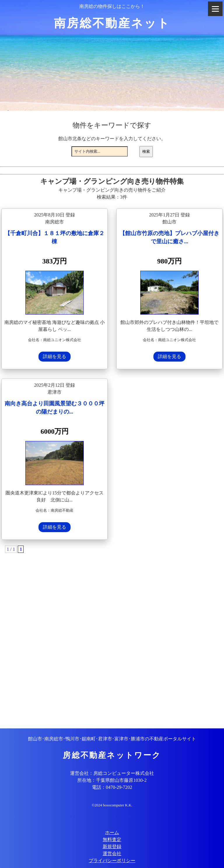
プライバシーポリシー (112, 861)
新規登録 (112, 847)
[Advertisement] (112, 633)
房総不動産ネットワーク (112, 755)
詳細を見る (55, 356)
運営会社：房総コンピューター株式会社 (112, 773)
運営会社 (112, 854)
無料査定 (112, 840)
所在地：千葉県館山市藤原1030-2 (112, 780)
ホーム (112, 833)
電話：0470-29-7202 (112, 787)
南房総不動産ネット (112, 23)
